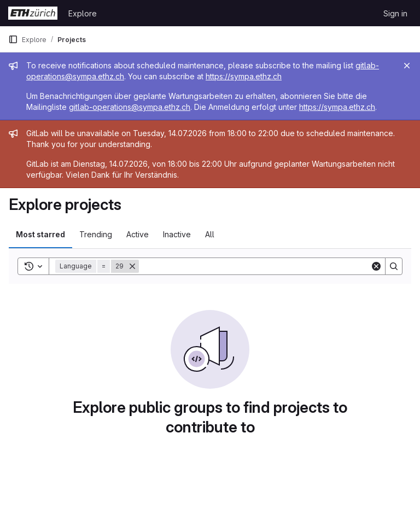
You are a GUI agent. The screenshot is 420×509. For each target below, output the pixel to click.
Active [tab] (138, 234)
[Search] (255, 266)
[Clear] (376, 266)
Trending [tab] (96, 234)
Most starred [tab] (40, 234)
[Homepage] (33, 13)
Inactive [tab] (177, 234)
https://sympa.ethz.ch (244, 76)
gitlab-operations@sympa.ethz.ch (130, 107)
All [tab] (210, 234)
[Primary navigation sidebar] (13, 39)
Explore (83, 13)
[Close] (407, 66)
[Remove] (132, 266)
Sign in (395, 13)
